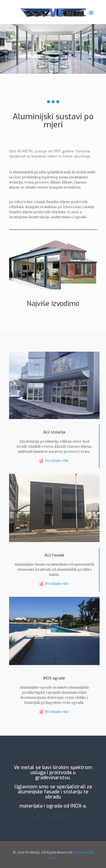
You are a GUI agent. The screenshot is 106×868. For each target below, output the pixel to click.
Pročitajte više (57, 461)
